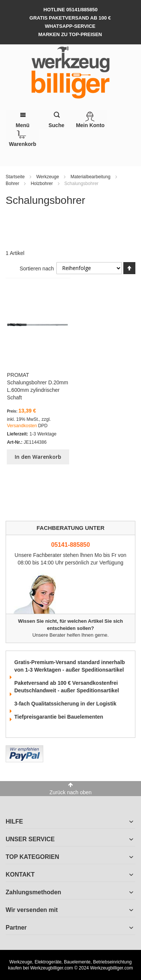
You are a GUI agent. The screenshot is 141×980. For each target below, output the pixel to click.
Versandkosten (22, 426)
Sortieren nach (37, 268)
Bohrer (13, 184)
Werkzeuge (48, 177)
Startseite (16, 177)
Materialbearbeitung (91, 177)
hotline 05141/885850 (71, 10)
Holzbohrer (42, 184)
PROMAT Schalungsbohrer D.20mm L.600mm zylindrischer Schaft (37, 386)
